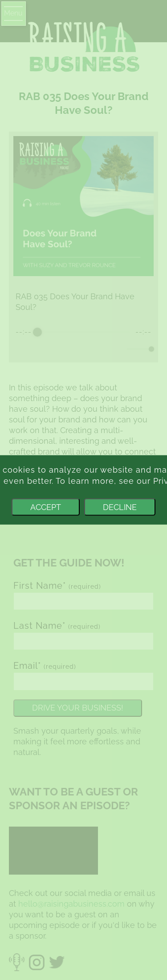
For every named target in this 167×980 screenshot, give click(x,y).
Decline (120, 507)
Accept (46, 507)
